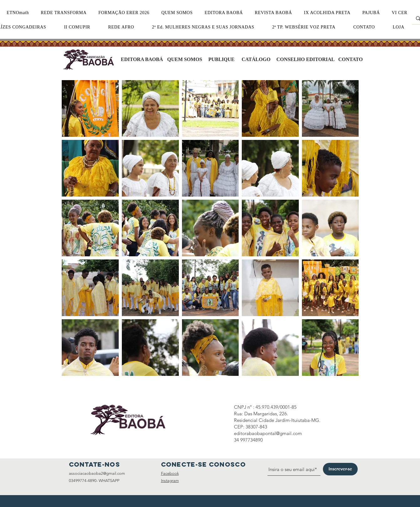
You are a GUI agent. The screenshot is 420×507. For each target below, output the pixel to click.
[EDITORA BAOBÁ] (142, 59)
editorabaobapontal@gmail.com (268, 433)
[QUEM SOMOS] (185, 59)
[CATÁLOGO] (256, 59)
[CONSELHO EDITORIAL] (306, 59)
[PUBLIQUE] (222, 59)
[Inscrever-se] (340, 469)
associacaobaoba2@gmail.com (97, 473)
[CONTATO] (351, 59)
